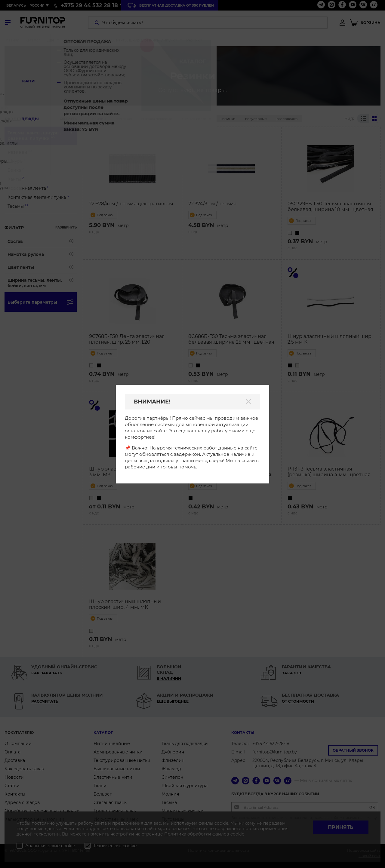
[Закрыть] (248, 402)
